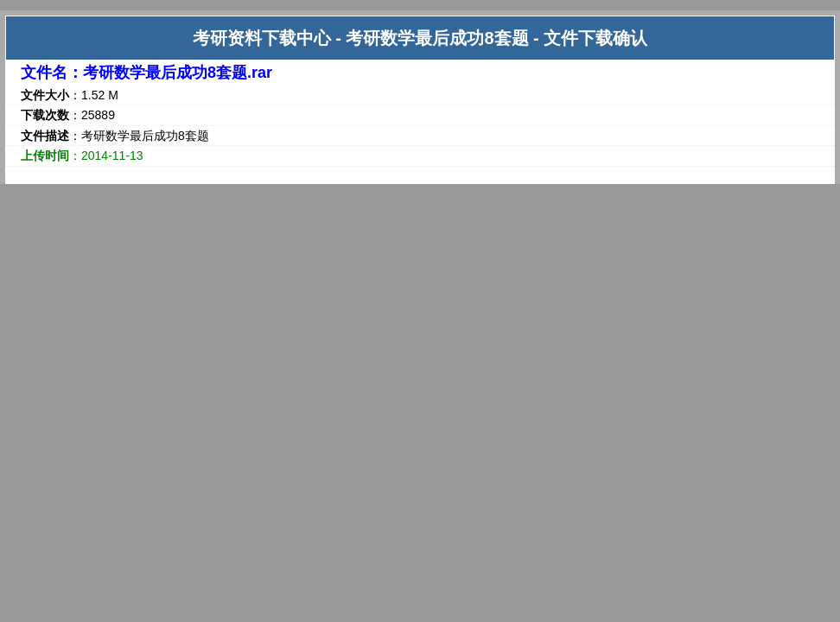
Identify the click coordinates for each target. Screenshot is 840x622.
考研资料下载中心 (262, 38)
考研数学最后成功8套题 (437, 38)
